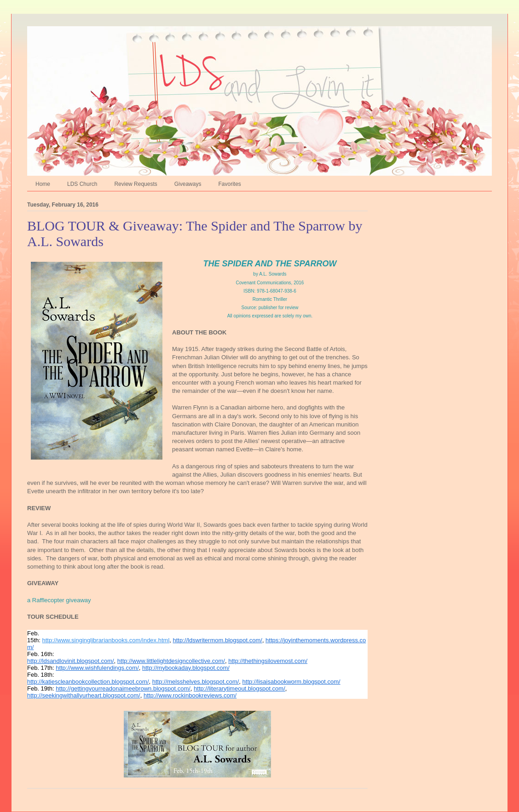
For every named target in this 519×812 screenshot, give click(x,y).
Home (43, 184)
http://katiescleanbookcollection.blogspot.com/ (88, 682)
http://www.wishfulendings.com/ (97, 668)
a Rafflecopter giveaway (59, 600)
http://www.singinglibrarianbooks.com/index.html (106, 640)
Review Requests (136, 184)
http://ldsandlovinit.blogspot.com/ (71, 661)
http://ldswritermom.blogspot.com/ (218, 640)
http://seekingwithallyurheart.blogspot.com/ (84, 695)
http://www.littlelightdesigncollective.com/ (171, 661)
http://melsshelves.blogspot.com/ (196, 682)
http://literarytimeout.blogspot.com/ (239, 688)
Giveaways (188, 184)
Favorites (229, 184)
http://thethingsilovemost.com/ (268, 661)
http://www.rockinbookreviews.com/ (190, 695)
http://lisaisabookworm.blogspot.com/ (291, 682)
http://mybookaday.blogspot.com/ (186, 668)
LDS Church (82, 184)
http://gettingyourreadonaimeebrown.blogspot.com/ (123, 688)
